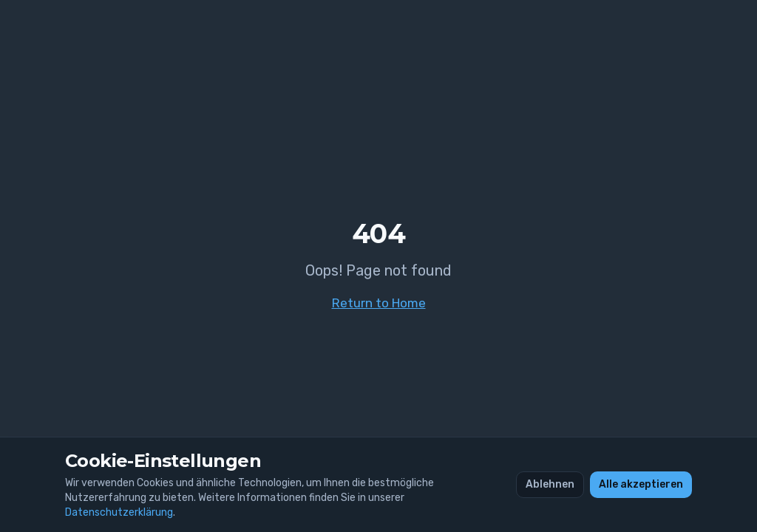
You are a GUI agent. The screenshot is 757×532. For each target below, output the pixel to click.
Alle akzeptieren (641, 484)
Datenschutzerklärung (119, 512)
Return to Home (379, 303)
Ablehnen (550, 484)
